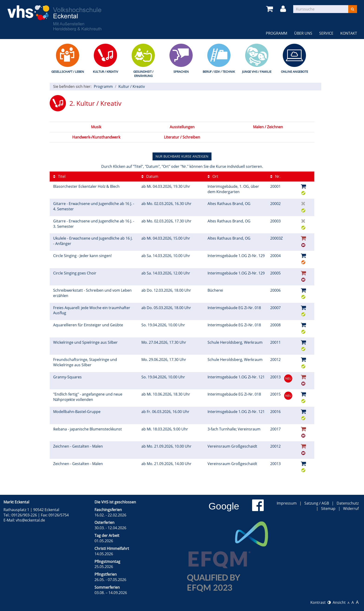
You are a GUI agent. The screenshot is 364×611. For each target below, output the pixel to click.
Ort (213, 176)
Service (326, 33)
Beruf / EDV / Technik (219, 72)
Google (224, 506)
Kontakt (349, 33)
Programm (276, 33)
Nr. (275, 176)
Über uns (303, 33)
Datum (150, 176)
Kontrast (321, 602)
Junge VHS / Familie (257, 72)
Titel (59, 176)
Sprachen (181, 72)
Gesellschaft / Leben (68, 72)
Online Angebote (294, 72)
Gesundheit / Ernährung (143, 74)
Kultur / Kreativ (106, 72)
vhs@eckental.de (30, 520)
